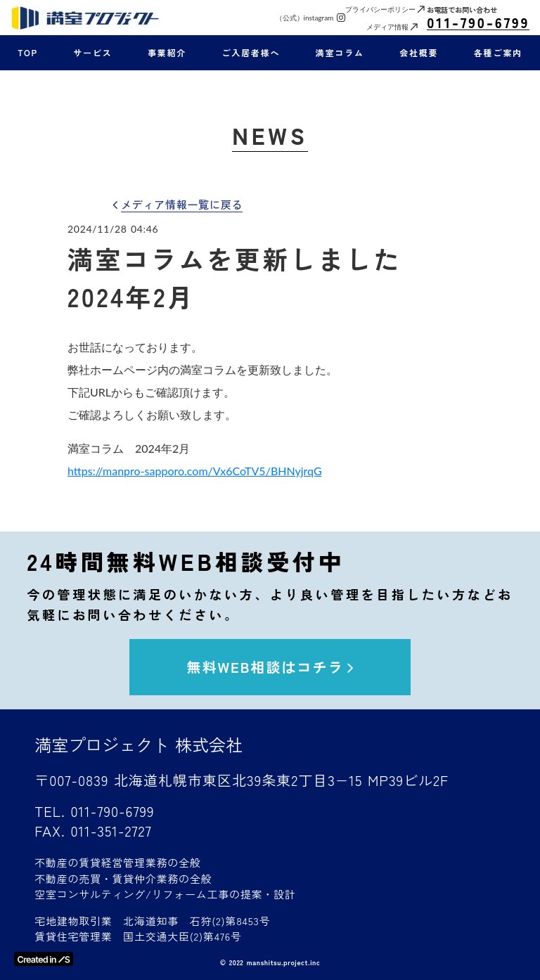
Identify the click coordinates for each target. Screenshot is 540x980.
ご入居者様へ (251, 53)
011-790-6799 (478, 22)
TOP (28, 53)
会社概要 (419, 53)
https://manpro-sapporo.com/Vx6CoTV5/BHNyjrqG (195, 471)
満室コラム (340, 53)
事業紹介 (167, 53)
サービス (92, 53)
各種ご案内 (498, 53)
